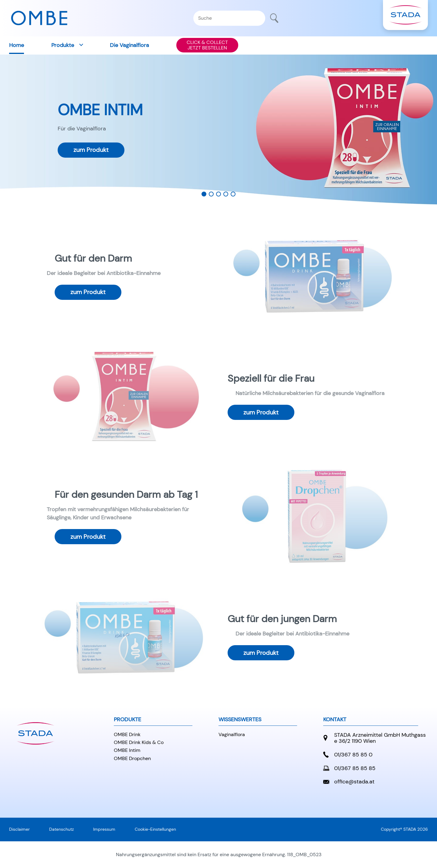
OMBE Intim (127, 750)
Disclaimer (19, 829)
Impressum (104, 829)
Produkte (63, 45)
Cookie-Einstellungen (155, 829)
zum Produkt (91, 150)
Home (17, 45)
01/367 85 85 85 (349, 768)
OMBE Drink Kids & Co (139, 742)
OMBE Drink (127, 734)
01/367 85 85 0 (348, 755)
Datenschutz (61, 829)
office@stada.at (349, 782)
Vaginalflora (232, 734)
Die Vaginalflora (129, 45)
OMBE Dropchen (132, 758)
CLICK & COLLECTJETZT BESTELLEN (207, 45)
